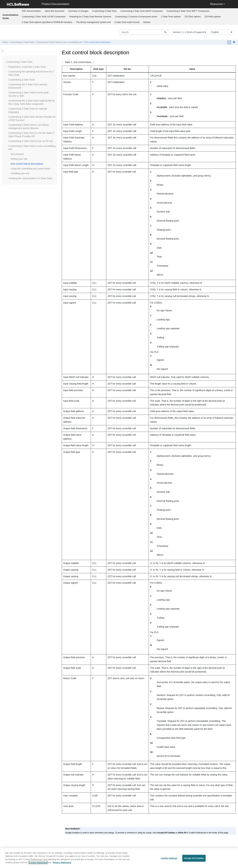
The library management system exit (93, 22)
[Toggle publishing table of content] (3, 51)
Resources (216, 4)
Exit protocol (17, 154)
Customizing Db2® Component (142, 11)
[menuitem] (31, 11)
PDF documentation (31, 11)
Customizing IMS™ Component (188, 11)
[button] (5, 62)
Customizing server (136, 17)
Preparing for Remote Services (90, 17)
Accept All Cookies (194, 860)
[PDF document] (229, 42)
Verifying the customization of (30, 178)
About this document (54, 11)
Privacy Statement (62, 864)
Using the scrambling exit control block (30, 169)
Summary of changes (78, 11)
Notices (147, 22)
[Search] (165, 32)
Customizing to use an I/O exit (31, 141)
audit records (127, 22)
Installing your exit (20, 173)
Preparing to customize (27, 67)
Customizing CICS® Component (44, 17)
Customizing (104, 11)
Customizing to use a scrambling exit (59, 42)
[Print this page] (234, 42)
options (171, 17)
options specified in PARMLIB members (47, 22)
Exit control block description (98, 42)
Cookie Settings (169, 860)
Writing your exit (19, 159)
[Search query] (144, 32)
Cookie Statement (38, 864)
